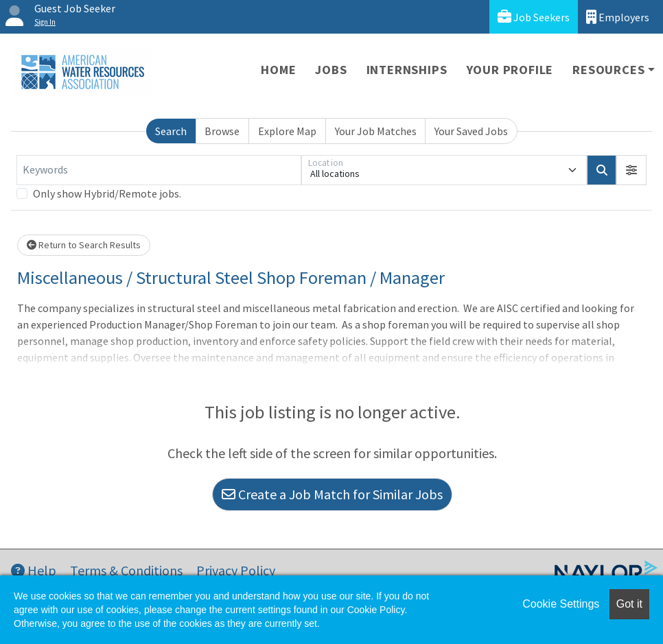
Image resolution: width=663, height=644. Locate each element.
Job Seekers (534, 17)
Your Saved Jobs (471, 131)
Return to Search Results (84, 245)
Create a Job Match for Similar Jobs (332, 494)
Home (278, 70)
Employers (618, 17)
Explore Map (287, 131)
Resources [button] (608, 70)
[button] (631, 170)
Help (34, 570)
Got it (629, 604)
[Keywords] (159, 170)
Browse (222, 131)
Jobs (331, 70)
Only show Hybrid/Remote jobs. (107, 193)
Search (171, 131)
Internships (407, 70)
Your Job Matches (376, 131)
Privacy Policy (236, 570)
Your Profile (510, 70)
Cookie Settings (561, 604)
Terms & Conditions (126, 570)
